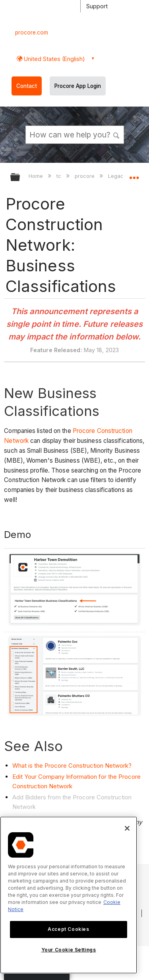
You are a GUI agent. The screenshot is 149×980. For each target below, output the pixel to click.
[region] (69, 895)
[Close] (127, 828)
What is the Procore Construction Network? (72, 766)
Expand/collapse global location (134, 175)
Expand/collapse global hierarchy (20, 178)
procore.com (32, 32)
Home (37, 176)
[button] (116, 134)
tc (60, 176)
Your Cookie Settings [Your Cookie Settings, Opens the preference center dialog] (69, 950)
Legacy (118, 176)
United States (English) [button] (54, 59)
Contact (27, 86)
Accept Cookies (68, 929)
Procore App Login (78, 86)
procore (85, 176)
